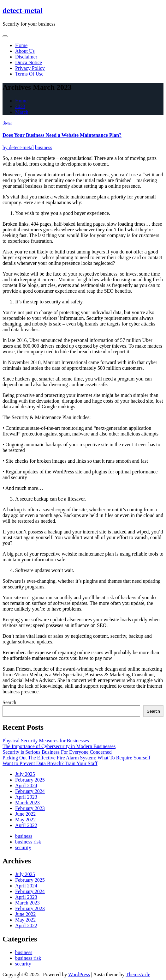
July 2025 (25, 774)
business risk (28, 842)
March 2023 (27, 803)
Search (9, 702)
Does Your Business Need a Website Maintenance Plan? (62, 135)
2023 (20, 106)
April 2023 (26, 797)
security (23, 847)
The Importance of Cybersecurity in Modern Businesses (59, 746)
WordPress (79, 974)
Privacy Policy (30, 68)
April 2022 (26, 825)
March (22, 112)
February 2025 (30, 780)
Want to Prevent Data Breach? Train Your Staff (50, 763)
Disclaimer (26, 57)
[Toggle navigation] (5, 36)
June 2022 (25, 814)
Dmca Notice (29, 62)
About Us (25, 51)
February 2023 (30, 808)
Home (21, 45)
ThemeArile (138, 974)
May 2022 (25, 820)
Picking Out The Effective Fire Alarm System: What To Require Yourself (76, 758)
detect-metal (23, 10)
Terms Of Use (29, 74)
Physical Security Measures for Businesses (46, 741)
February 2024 (30, 791)
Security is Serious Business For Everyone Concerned (57, 752)
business (44, 147)
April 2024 (26, 785)
